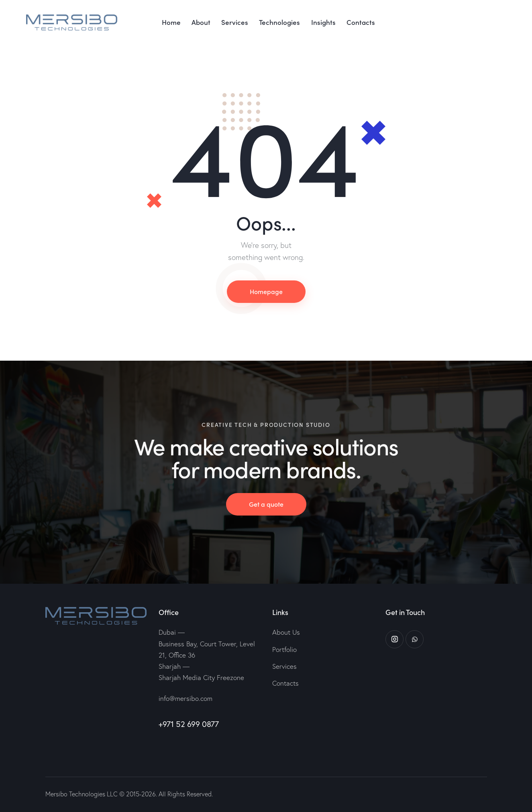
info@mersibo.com (185, 698)
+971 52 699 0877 (189, 724)
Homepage (266, 291)
